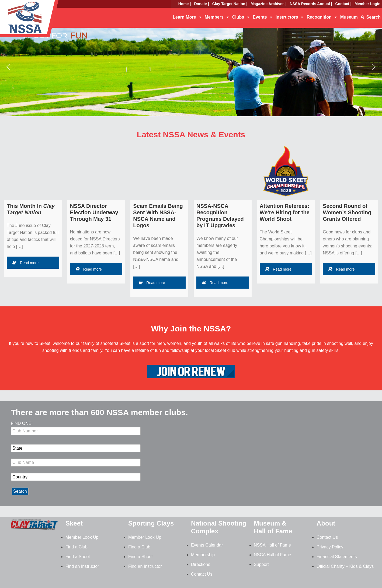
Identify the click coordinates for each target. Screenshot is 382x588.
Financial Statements (337, 557)
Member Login (367, 4)
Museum (349, 17)
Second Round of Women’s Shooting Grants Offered (347, 212)
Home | (185, 4)
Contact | (343, 4)
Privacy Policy (330, 547)
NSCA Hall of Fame (272, 555)
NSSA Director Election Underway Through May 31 (94, 212)
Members (214, 17)
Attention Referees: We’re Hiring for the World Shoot (285, 212)
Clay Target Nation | (230, 4)
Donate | (201, 4)
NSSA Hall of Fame (272, 545)
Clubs (238, 17)
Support (261, 564)
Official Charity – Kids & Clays (345, 566)
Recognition (319, 17)
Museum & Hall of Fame (273, 527)
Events (260, 17)
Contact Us (202, 574)
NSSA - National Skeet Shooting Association (43, 20)
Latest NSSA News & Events (191, 134)
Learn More (184, 17)
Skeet (74, 523)
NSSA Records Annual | (311, 4)
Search (374, 17)
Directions (201, 564)
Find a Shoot (78, 557)
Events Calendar (207, 545)
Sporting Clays (151, 523)
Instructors (287, 17)
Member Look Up (82, 537)
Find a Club (77, 547)
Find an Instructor (82, 566)
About (326, 523)
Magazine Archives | (268, 4)
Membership (203, 555)
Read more (25, 263)
